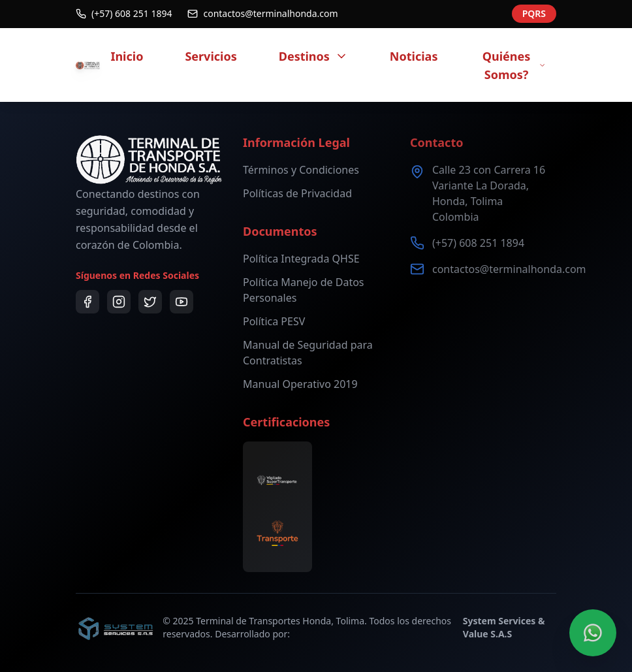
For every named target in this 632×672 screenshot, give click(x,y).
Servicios (211, 56)
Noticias (414, 56)
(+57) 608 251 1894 (478, 243)
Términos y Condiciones (301, 170)
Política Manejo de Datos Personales (304, 290)
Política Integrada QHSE (301, 259)
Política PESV (274, 321)
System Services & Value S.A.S (504, 627)
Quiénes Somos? (514, 65)
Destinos (313, 56)
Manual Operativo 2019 (300, 384)
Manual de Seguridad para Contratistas (308, 353)
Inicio (127, 56)
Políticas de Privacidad (297, 193)
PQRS (534, 11)
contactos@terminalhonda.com (509, 269)
